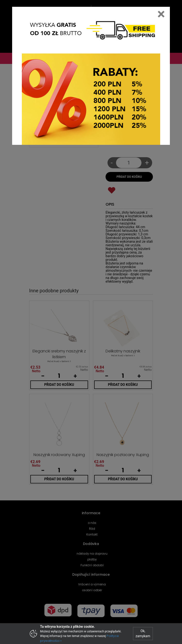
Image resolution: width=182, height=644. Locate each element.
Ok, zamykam (143, 633)
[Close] (161, 14)
